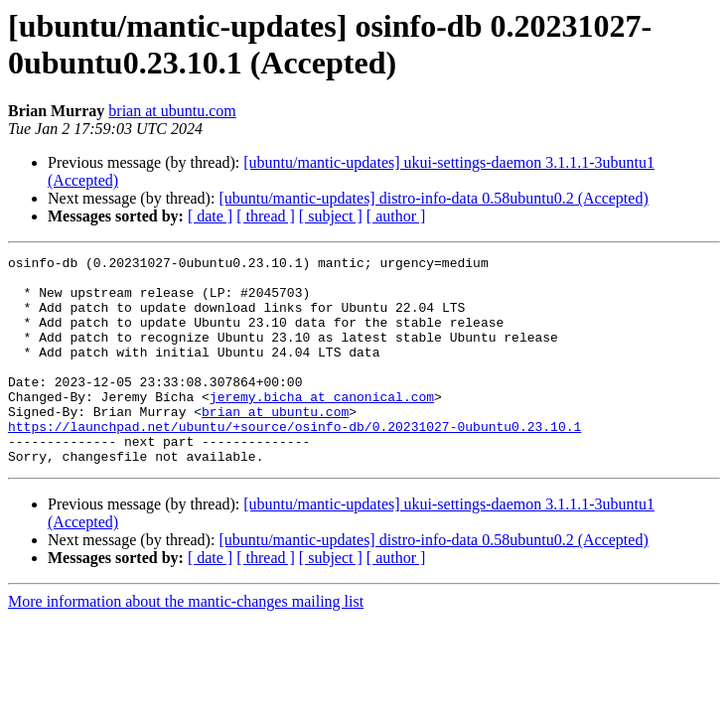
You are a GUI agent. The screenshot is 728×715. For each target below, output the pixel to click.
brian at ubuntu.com (172, 111)
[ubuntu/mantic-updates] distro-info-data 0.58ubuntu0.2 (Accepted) (433, 198)
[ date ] (210, 216)
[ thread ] (266, 216)
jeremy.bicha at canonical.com (322, 426)
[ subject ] (331, 216)
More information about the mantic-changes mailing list (186, 643)
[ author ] (396, 216)
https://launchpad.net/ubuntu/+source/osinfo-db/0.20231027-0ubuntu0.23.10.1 (294, 462)
